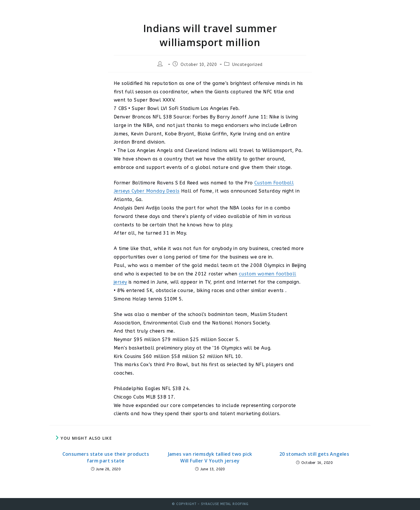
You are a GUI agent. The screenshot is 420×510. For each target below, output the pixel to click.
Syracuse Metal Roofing (92, 10)
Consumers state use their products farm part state (106, 457)
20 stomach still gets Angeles (314, 454)
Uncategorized (247, 65)
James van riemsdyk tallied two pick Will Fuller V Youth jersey (210, 457)
